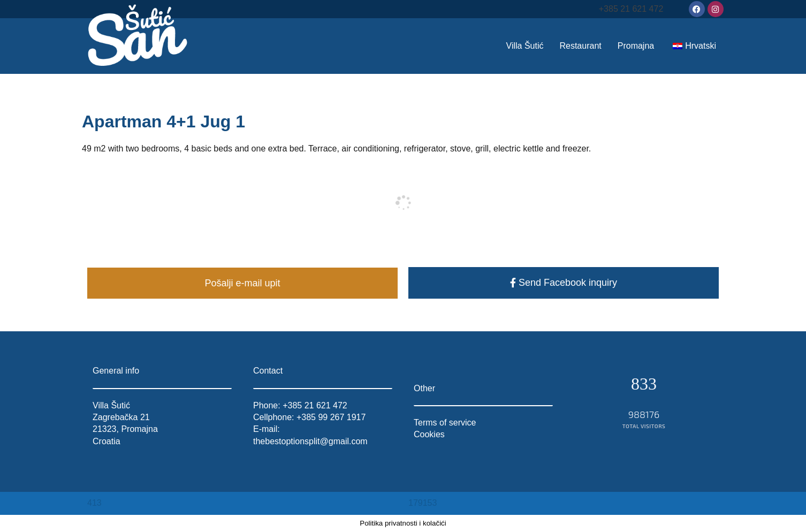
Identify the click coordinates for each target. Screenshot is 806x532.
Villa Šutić (525, 46)
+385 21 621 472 (631, 9)
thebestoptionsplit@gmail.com (310, 441)
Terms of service (445, 423)
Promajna (636, 46)
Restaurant (580, 46)
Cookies (429, 434)
